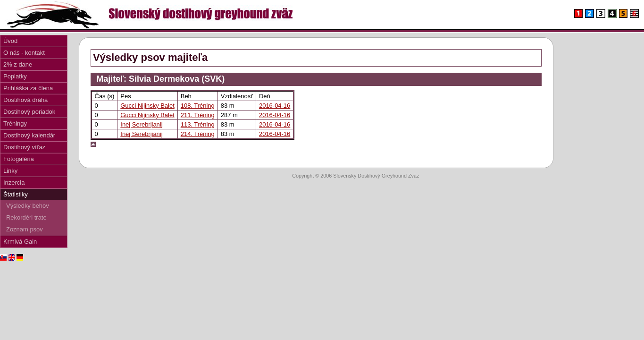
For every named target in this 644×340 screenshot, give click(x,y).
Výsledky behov (28, 206)
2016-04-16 (275, 106)
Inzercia (14, 183)
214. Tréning (198, 134)
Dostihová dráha (25, 100)
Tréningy (15, 123)
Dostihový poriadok (29, 112)
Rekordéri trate (26, 217)
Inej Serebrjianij (141, 124)
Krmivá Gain (20, 242)
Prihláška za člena (28, 88)
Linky (10, 171)
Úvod (10, 41)
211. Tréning (198, 115)
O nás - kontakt (24, 53)
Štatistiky (16, 194)
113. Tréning (198, 124)
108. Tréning (198, 106)
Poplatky (15, 76)
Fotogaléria (19, 159)
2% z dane (18, 64)
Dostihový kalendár (29, 135)
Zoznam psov (25, 229)
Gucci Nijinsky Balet (147, 106)
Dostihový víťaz (24, 147)
